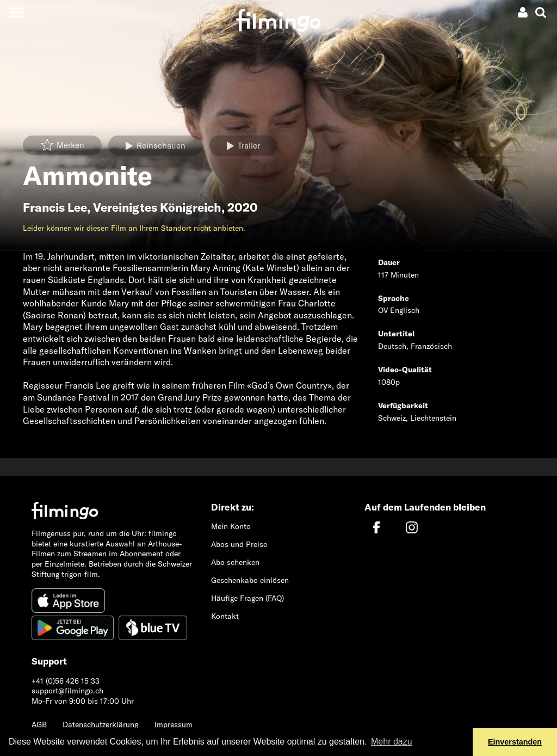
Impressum (174, 724)
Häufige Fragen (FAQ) (247, 598)
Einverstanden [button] (515, 742)
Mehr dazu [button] (392, 742)
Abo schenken (235, 562)
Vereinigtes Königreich (157, 207)
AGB (39, 724)
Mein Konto (231, 526)
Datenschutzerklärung (100, 724)
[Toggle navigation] (16, 12)
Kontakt (225, 616)
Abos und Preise (239, 544)
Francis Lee (55, 207)
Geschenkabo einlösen (250, 580)
